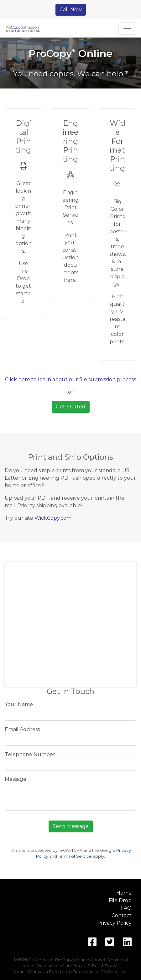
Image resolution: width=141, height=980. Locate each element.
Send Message (71, 826)
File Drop (120, 900)
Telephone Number (30, 754)
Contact (122, 915)
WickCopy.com (53, 518)
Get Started (71, 407)
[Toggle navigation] (127, 28)
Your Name (19, 704)
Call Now (71, 10)
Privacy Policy (114, 923)
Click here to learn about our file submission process (70, 379)
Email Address (22, 729)
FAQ (126, 908)
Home (124, 893)
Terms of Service (75, 856)
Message (16, 779)
